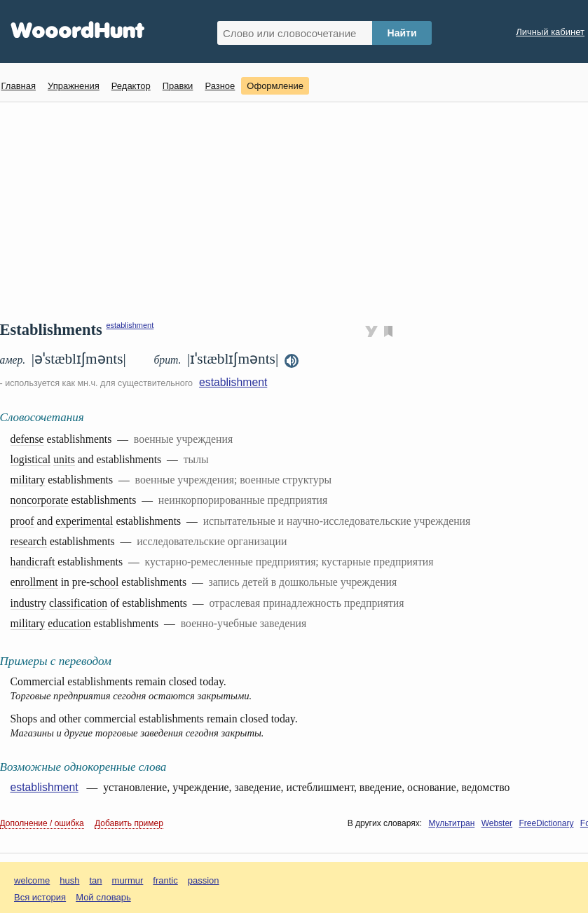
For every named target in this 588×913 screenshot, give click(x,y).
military (28, 480)
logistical (31, 459)
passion (204, 880)
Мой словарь (103, 897)
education (69, 623)
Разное (220, 86)
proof (22, 521)
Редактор (131, 86)
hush (69, 880)
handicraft (33, 562)
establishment (130, 325)
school (104, 582)
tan (96, 880)
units (64, 459)
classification (78, 603)
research (29, 541)
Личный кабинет (550, 32)
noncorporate (40, 500)
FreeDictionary (546, 823)
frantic (165, 880)
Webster (497, 823)
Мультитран (451, 823)
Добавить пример (129, 823)
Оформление (275, 86)
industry (29, 603)
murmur (128, 880)
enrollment (34, 582)
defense (27, 439)
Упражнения (74, 86)
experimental (84, 521)
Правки (178, 86)
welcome (32, 880)
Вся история (40, 897)
